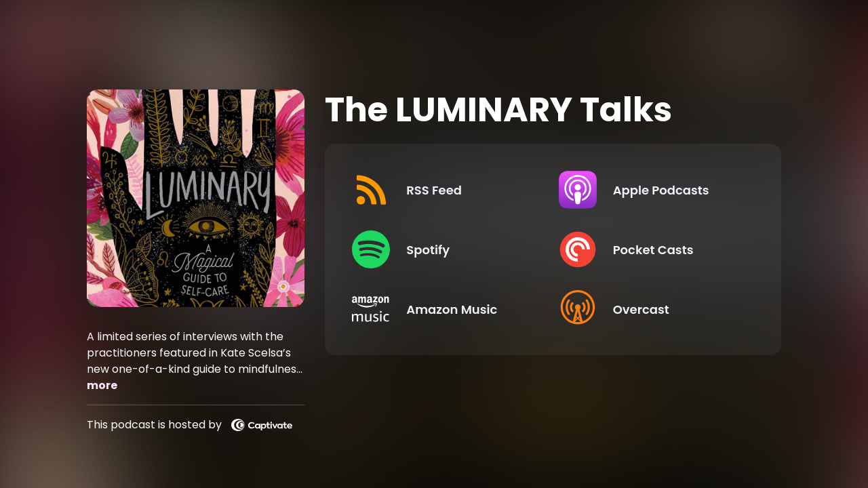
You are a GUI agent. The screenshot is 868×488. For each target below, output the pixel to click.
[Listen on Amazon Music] (444, 309)
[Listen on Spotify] (444, 249)
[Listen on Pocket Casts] (651, 249)
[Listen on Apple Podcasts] (651, 190)
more (102, 385)
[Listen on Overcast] (651, 309)
